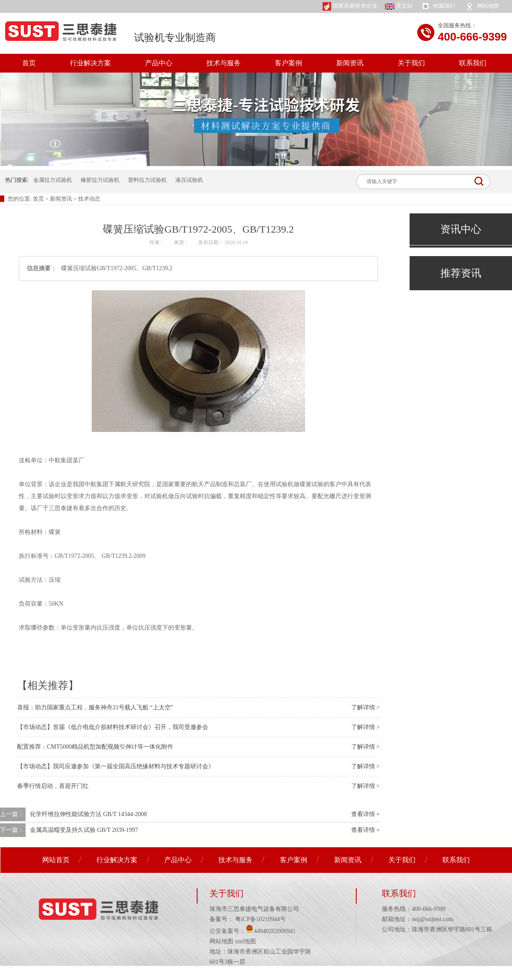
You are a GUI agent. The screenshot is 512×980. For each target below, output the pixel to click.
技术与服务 (224, 63)
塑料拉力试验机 (147, 180)
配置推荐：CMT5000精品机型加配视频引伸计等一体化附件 (95, 747)
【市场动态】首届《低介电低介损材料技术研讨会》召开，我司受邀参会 (113, 727)
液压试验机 (189, 180)
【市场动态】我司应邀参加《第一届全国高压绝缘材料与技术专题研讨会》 (116, 766)
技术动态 (89, 199)
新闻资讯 (350, 63)
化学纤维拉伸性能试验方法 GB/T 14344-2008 (88, 814)
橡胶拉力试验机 (100, 180)
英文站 (399, 6)
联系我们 (473, 63)
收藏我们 (438, 6)
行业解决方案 (90, 63)
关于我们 (411, 63)
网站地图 (482, 6)
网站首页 (56, 860)
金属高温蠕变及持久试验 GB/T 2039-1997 (84, 830)
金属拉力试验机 (53, 180)
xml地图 (246, 941)
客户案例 (288, 63)
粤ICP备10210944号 (260, 919)
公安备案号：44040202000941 (253, 931)
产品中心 (159, 63)
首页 (29, 63)
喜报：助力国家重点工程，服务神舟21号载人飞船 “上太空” (95, 707)
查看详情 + (365, 814)
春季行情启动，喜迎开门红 (53, 786)
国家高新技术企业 (350, 6)
